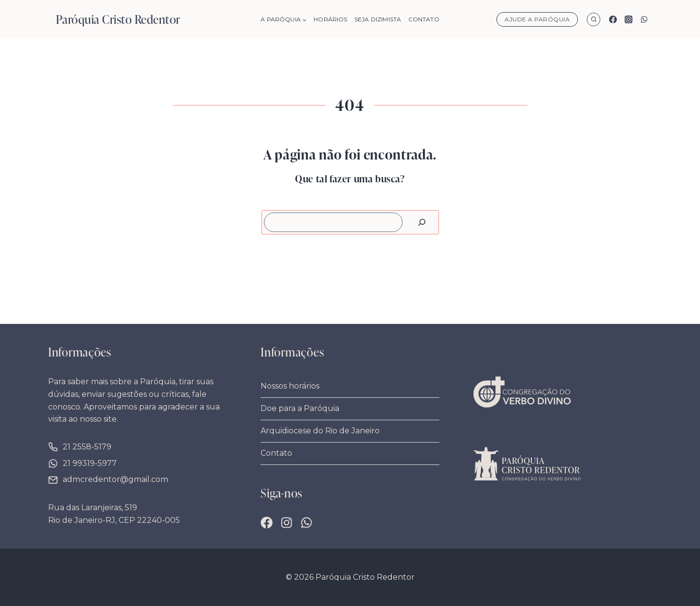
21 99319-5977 (90, 463)
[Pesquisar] (422, 222)
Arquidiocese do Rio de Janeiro (320, 431)
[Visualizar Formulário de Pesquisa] (594, 19)
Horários (330, 19)
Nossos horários (290, 386)
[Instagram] (629, 19)
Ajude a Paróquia (537, 19)
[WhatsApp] (644, 19)
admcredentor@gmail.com (115, 479)
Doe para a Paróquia (300, 408)
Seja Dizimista (378, 19)
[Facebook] (613, 19)
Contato (424, 19)
